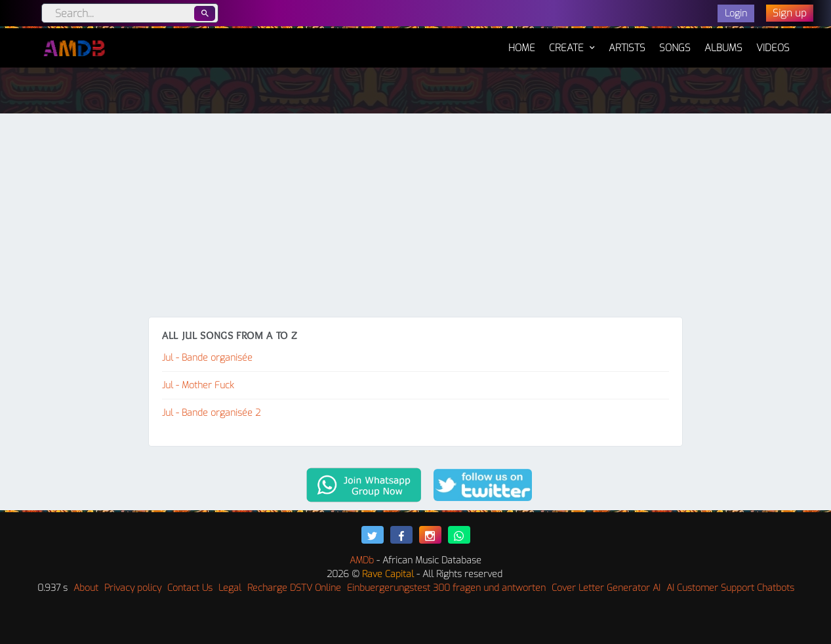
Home (522, 41)
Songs (675, 48)
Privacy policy (133, 588)
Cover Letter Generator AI (606, 588)
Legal (230, 588)
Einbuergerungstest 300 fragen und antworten (446, 588)
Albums (723, 48)
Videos (773, 48)
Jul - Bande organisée (207, 358)
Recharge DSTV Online (294, 588)
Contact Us (190, 588)
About (86, 588)
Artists (627, 48)
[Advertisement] (416, 218)
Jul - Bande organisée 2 (211, 413)
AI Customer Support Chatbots (730, 588)
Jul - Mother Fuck (198, 385)
